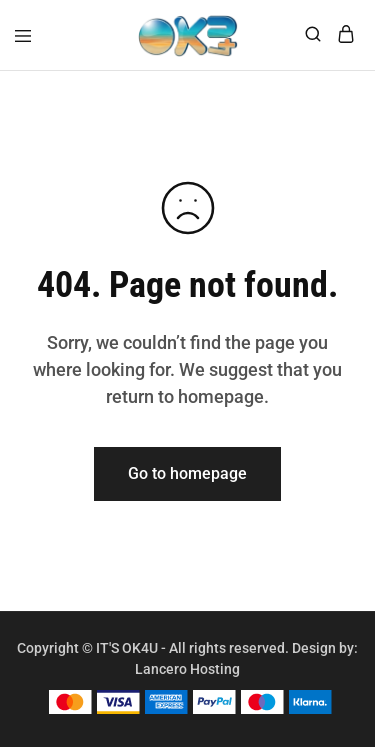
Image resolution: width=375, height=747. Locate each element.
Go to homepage (187, 473)
